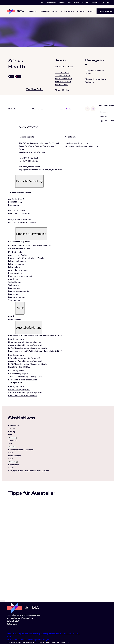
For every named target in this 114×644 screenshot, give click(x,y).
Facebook (55, 633)
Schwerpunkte (67, 11)
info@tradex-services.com (20, 219)
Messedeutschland (49, 11)
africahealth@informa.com (76, 143)
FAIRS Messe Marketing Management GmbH (28, 348)
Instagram (20, 633)
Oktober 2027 (62, 84)
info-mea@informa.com (29, 167)
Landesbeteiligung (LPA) (19, 374)
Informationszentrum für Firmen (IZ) (24, 358)
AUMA (90, 11)
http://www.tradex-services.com (22, 222)
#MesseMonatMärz (49, 3)
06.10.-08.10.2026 (63, 81)
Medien (85, 3)
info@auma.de (13, 629)
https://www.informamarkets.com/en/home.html (40, 170)
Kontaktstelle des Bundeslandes (23, 380)
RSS (9, 636)
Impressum (12, 639)
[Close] (3, 601)
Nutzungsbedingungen (39, 639)
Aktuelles (81, 11)
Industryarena (74, 633)
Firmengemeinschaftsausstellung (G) (25, 342)
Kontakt (94, 3)
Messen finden (105, 11)
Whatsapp (45, 633)
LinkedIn (11, 633)
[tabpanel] (52, 447)
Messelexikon (74, 3)
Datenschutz (23, 639)
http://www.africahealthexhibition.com (81, 146)
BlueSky (37, 633)
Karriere (62, 3)
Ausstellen (33, 11)
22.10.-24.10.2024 (63, 75)
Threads (29, 633)
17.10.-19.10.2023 (62, 72)
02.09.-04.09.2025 (64, 78)
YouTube (63, 633)
